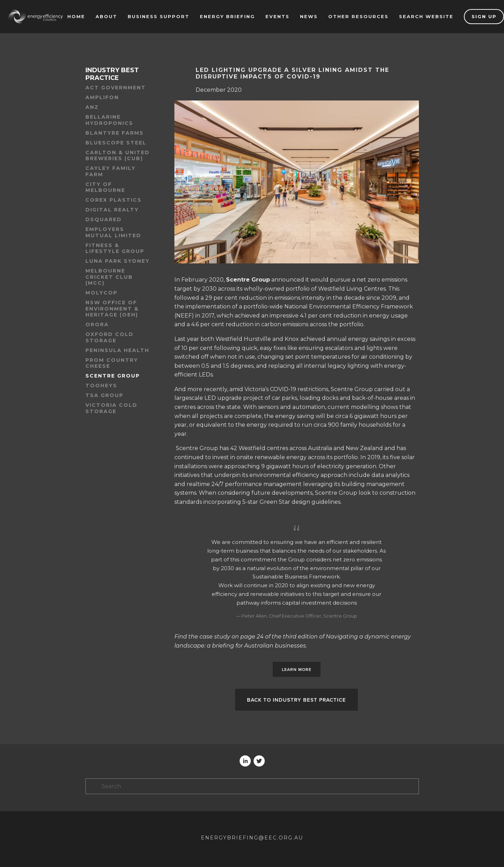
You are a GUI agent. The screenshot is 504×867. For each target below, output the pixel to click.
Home (76, 16)
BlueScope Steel (116, 143)
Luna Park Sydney (118, 261)
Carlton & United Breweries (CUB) (118, 156)
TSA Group (104, 395)
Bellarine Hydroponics (109, 120)
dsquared (104, 220)
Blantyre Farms (115, 133)
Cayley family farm (111, 171)
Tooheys (101, 386)
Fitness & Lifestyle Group (115, 249)
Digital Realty (112, 210)
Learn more (297, 669)
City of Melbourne (105, 188)
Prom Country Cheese (112, 363)
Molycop (101, 293)
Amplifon (102, 98)
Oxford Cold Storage (110, 338)
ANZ (92, 107)
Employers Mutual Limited (113, 233)
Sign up (484, 16)
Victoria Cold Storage (111, 408)
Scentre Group (113, 376)
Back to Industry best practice (296, 700)
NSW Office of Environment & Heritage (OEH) (112, 309)
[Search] (252, 786)
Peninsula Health (117, 350)
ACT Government (116, 88)
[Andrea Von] (245, 761)
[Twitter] (259, 761)
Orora (97, 325)
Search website (426, 16)
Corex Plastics (114, 200)
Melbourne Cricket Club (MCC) (109, 277)
